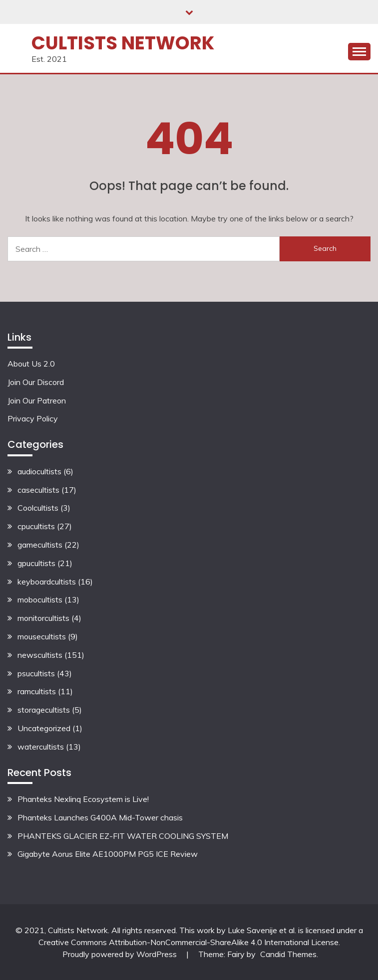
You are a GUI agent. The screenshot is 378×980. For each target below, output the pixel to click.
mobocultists (40, 599)
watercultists (41, 747)
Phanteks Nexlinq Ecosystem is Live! (83, 799)
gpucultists (36, 563)
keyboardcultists (47, 582)
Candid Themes (288, 954)
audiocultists (39, 471)
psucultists (36, 673)
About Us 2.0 (31, 364)
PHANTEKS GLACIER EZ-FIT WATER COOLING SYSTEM (123, 836)
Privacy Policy (33, 418)
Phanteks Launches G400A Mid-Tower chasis (100, 817)
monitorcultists (43, 618)
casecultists (38, 490)
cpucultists (36, 526)
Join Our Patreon (37, 400)
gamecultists (40, 545)
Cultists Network (123, 43)
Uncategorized (44, 728)
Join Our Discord (36, 382)
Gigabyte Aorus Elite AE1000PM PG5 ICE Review (108, 854)
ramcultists (37, 691)
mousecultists (42, 636)
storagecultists (44, 710)
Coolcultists (38, 508)
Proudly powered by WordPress (121, 954)
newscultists (40, 655)
